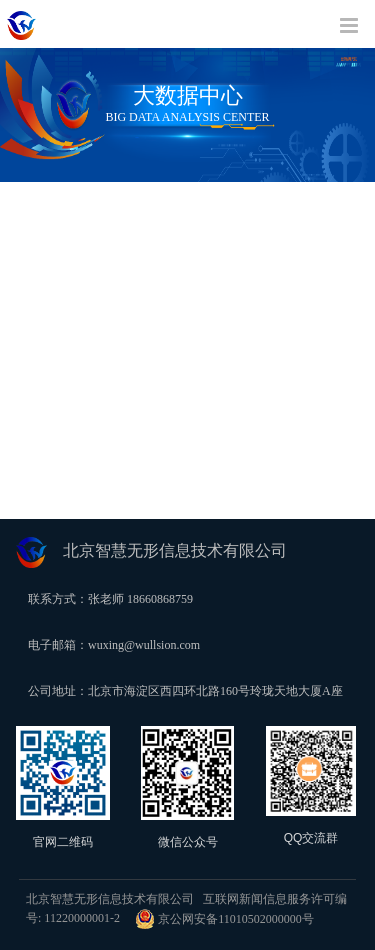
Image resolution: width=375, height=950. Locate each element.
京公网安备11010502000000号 (225, 919)
